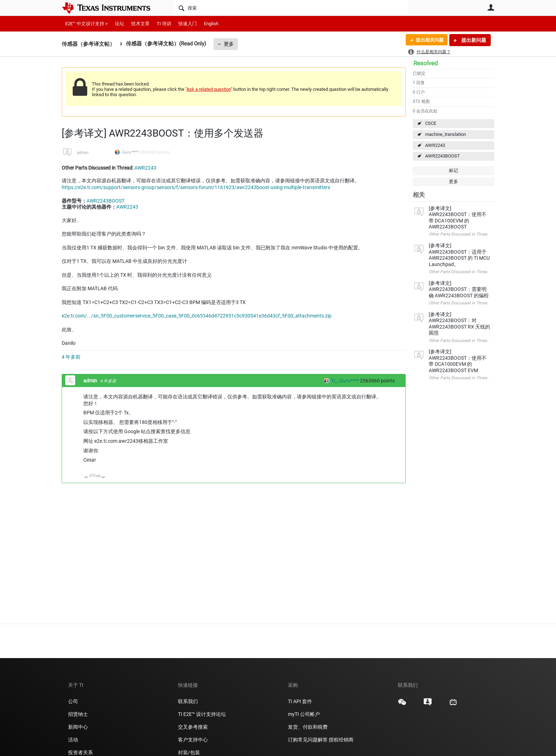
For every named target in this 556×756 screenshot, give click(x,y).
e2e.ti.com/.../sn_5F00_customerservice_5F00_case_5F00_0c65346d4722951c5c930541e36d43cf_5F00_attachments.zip (197, 316)
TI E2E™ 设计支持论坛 (202, 714)
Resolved (426, 63)
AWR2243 (435, 145)
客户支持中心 (193, 740)
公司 (73, 701)
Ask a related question (209, 89)
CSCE (431, 123)
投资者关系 (80, 752)
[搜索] (291, 8)
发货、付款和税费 (308, 727)
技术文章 (140, 24)
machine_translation (446, 134)
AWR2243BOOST (443, 156)
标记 (454, 170)
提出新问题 (473, 40)
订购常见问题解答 (308, 740)
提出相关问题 (428, 40)
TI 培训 (164, 24)
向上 (86, 478)
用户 (491, 7)
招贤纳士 (78, 714)
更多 (229, 44)
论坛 (119, 24)
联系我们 (188, 701)
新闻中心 (78, 727)
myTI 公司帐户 (304, 714)
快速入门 (188, 24)
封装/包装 (189, 752)
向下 (103, 478)
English (211, 24)
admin (82, 153)
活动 (73, 740)
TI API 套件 (300, 701)
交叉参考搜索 (193, 727)
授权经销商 (341, 740)
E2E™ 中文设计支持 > (87, 24)
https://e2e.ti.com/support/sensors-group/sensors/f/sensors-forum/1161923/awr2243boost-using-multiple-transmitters (196, 187)
